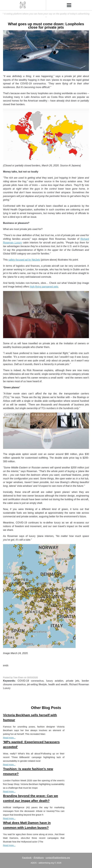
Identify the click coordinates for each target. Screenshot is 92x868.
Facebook (27, 858)
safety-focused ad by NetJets (24, 260)
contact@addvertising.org (58, 858)
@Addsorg (38, 858)
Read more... (9, 738)
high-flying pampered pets (44, 287)
